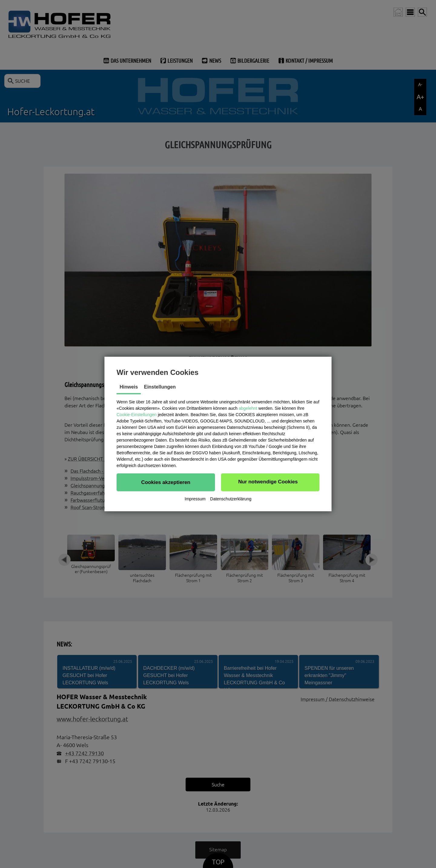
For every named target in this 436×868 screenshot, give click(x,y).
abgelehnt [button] (248, 408)
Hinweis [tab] (129, 387)
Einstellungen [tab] (160, 387)
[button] (166, 482)
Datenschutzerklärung (231, 499)
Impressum (195, 499)
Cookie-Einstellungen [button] (137, 415)
